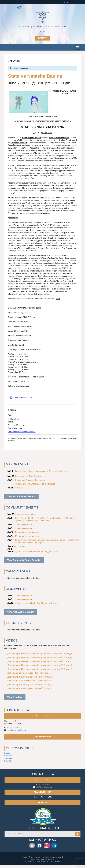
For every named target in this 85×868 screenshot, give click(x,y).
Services (8, 761)
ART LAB (19, 488)
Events (7, 753)
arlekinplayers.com (59, 158)
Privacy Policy (30, 862)
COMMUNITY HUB (42, 737)
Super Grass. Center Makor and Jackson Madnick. (30, 681)
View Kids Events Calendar (21, 612)
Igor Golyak (67, 140)
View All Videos (15, 697)
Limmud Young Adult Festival (28, 476)
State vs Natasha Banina (59, 138)
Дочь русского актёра (26, 514)
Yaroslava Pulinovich (19, 143)
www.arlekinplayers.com (40, 213)
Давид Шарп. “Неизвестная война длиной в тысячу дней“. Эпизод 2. (40, 665)
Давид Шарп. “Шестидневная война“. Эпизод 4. (30, 677)
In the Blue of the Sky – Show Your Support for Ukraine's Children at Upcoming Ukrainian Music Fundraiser (45, 519)
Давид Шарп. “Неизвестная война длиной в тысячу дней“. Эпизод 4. (40, 658)
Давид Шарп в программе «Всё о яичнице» (28, 673)
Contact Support (55, 862)
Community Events (16, 432)
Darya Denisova (14, 145)
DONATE (42, 802)
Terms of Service (42, 862)
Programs (8, 756)
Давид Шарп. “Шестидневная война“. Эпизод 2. (30, 688)
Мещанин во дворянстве (27, 532)
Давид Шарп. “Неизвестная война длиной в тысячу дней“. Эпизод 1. (40, 669)
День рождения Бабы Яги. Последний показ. (37, 552)
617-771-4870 (43, 716)
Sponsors (8, 758)
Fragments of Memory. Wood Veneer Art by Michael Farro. (41, 471)
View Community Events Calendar (24, 560)
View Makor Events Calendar (21, 496)
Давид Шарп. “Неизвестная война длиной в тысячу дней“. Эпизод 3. (40, 661)
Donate (42, 38)
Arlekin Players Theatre (31, 138)
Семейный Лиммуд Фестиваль (30, 480)
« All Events (14, 61)
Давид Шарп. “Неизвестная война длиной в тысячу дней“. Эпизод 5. (40, 654)
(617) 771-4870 (23, 2)
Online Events (30, 432)
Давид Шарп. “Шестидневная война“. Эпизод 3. (30, 685)
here (58, 299)
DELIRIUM (20, 546)
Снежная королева (24, 525)
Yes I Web (51, 859)
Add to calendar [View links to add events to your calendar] (21, 398)
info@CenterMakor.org (17, 730)
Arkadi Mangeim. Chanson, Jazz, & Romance (35, 484)
